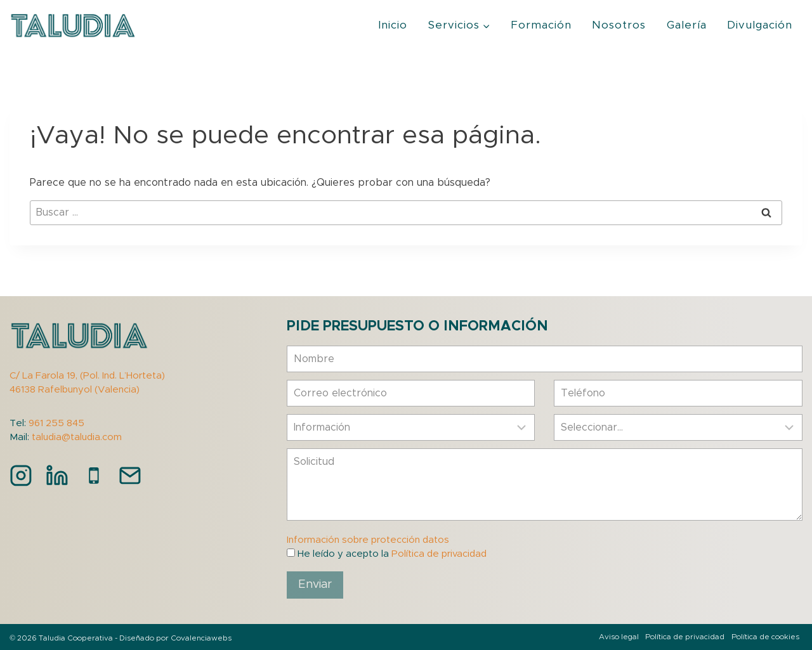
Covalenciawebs (201, 638)
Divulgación (760, 25)
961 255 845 (56, 423)
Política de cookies (765, 637)
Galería (687, 25)
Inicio (393, 25)
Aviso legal (619, 637)
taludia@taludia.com (77, 437)
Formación (541, 25)
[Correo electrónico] (130, 476)
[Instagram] (21, 476)
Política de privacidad (439, 554)
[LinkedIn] (57, 476)
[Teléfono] (94, 476)
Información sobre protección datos (368, 540)
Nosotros (619, 25)
